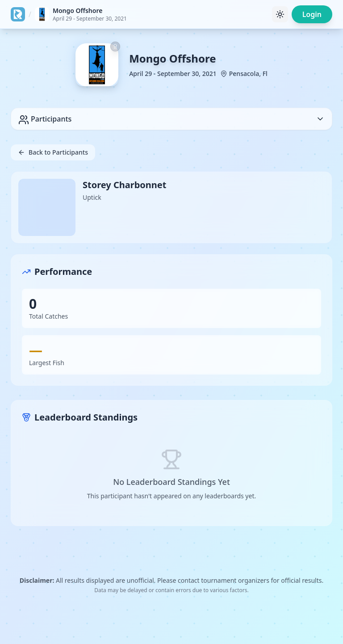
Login (312, 14)
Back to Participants (53, 152)
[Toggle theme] (280, 14)
